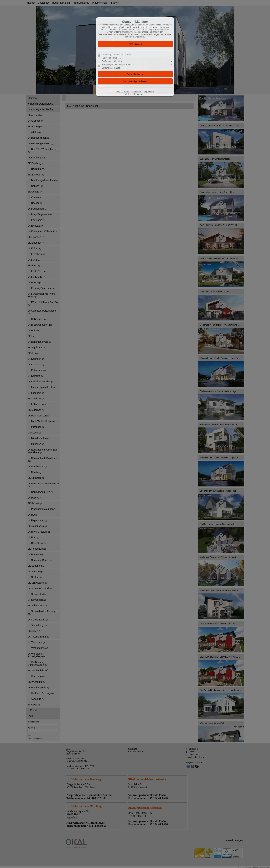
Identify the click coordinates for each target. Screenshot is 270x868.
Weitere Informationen (135, 94)
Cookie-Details (122, 92)
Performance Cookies (112, 61)
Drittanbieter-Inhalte (111, 68)
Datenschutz (137, 92)
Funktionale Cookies (111, 58)
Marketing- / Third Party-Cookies (117, 65)
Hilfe (142, 37)
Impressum (149, 92)
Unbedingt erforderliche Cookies (117, 55)
